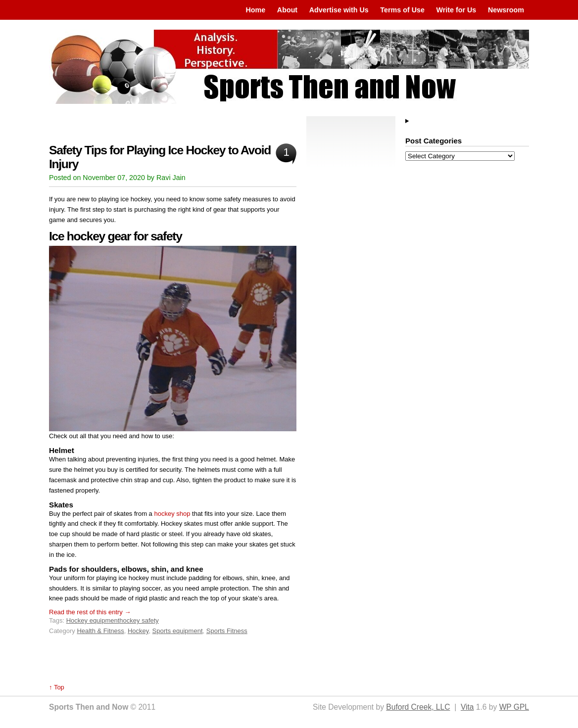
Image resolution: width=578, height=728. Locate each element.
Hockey (138, 631)
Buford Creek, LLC (418, 707)
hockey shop (172, 514)
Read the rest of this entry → (90, 612)
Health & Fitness (100, 631)
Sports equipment (178, 631)
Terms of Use (402, 10)
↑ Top (57, 687)
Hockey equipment (93, 620)
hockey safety (139, 620)
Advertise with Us (339, 10)
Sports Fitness (227, 631)
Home (255, 10)
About (287, 10)
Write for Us (457, 10)
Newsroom (506, 10)
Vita (467, 707)
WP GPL (514, 707)
